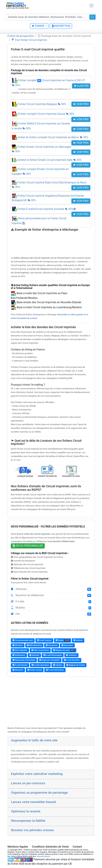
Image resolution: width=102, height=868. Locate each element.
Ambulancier (19, 655)
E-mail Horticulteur (55, 670)
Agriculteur (67, 645)
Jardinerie (71, 655)
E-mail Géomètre (72, 660)
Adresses (51, 589)
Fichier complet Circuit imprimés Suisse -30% (43, 114)
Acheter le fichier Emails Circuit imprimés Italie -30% (47, 160)
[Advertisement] (51, 703)
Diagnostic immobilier (49, 660)
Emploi (63, 640)
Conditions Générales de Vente (50, 847)
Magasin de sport (64, 650)
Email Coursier (44, 640)
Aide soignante (20, 650)
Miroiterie (18, 645)
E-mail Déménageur (53, 655)
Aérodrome (52, 645)
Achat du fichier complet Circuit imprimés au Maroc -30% (50, 137)
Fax (51, 614)
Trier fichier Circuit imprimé (29, 40)
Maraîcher (18, 670)
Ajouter (81, 86)
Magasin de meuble (76, 665)
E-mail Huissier (20, 665)
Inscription (61, 26)
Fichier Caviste (35, 670)
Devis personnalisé (28, 546)
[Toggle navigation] (91, 6)
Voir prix (81, 104)
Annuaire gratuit (43, 856)
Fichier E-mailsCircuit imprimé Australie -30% (44, 209)
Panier (38, 26)
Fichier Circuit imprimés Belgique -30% (39, 104)
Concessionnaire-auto (23, 640)
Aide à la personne (40, 650)
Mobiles (51, 608)
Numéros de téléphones (51, 595)
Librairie (58, 665)
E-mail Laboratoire (40, 665)
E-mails (51, 602)
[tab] (51, 741)
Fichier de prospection (21, 36)
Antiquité (34, 655)
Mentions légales (18, 847)
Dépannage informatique (24, 660)
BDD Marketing (34, 645)
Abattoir (78, 640)
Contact (77, 847)
